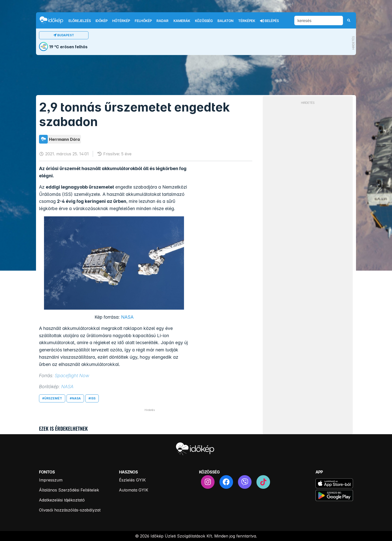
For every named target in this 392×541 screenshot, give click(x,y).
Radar (162, 21)
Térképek (247, 21)
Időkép (101, 21)
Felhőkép (143, 21)
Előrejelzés (80, 21)
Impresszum (51, 480)
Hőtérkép (121, 21)
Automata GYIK (134, 490)
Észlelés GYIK (132, 480)
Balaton (225, 21)
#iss (92, 398)
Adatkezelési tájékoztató (62, 500)
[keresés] (319, 21)
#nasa (75, 398)
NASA (127, 317)
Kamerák (182, 21)
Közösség (204, 21)
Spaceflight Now (72, 376)
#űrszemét (52, 398)
